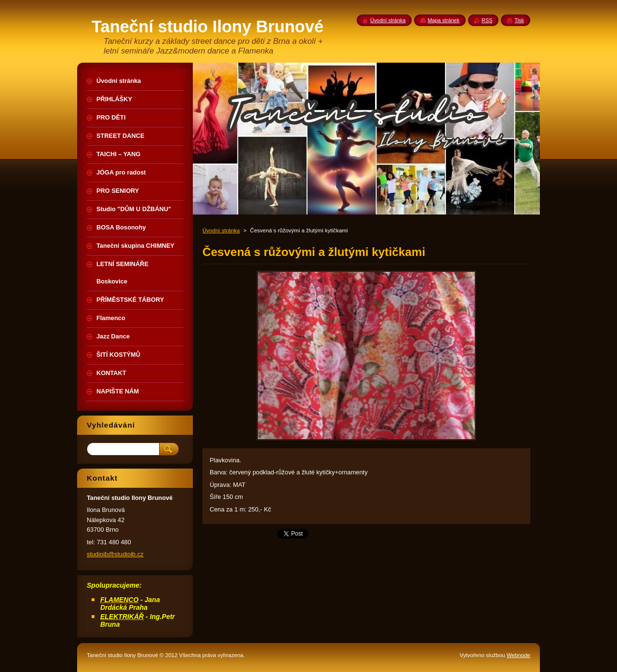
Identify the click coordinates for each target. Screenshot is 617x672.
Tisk (519, 20)
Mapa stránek (443, 20)
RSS (487, 20)
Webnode (518, 655)
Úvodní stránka (221, 230)
